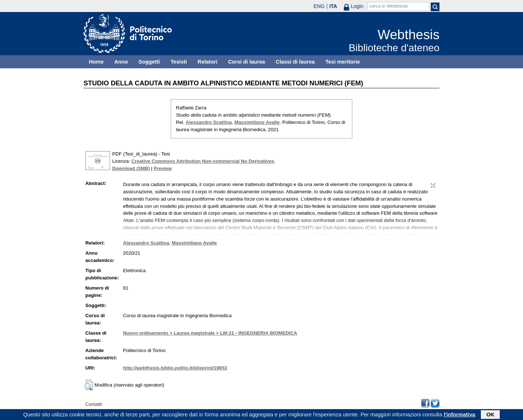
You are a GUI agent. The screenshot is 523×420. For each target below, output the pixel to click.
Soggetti (149, 62)
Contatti (94, 404)
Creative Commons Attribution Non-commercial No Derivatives (203, 161)
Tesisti (179, 62)
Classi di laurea (295, 62)
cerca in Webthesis (389, 6)
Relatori (208, 62)
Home (96, 62)
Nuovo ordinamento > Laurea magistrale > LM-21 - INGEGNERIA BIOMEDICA (210, 333)
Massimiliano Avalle (257, 122)
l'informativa (460, 415)
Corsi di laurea (247, 62)
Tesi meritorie (343, 62)
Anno (121, 62)
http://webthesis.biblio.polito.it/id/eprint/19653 (175, 368)
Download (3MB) (131, 168)
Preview (163, 168)
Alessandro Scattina (209, 122)
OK (490, 415)
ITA (333, 6)
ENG (319, 6)
